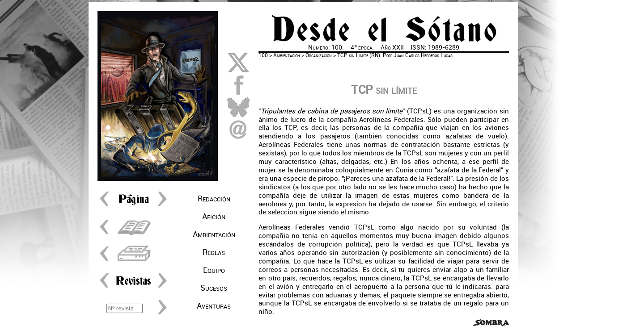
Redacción (214, 199)
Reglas (214, 252)
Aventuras (214, 306)
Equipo (214, 270)
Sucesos (214, 288)
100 (263, 55)
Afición (214, 217)
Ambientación (214, 234)
